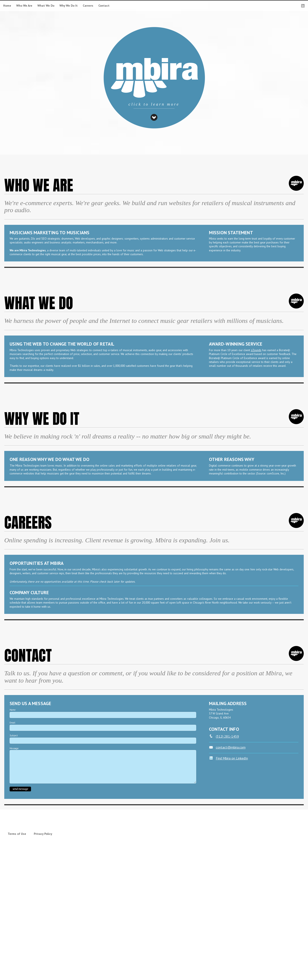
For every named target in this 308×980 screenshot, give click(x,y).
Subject (14, 735)
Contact (104, 6)
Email (12, 723)
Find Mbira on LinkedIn (228, 758)
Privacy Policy (43, 834)
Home (7, 6)
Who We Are (24, 6)
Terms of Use (17, 834)
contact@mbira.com (227, 747)
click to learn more (154, 104)
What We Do (46, 6)
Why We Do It (69, 6)
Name (13, 710)
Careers (88, 6)
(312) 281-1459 (224, 736)
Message (14, 748)
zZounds (256, 350)
